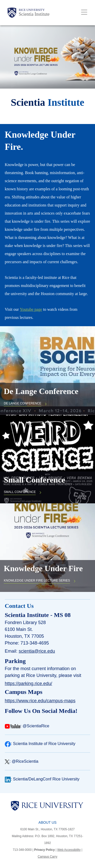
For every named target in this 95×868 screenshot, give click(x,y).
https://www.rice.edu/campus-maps (40, 701)
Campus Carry (48, 857)
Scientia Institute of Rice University (44, 744)
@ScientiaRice (36, 726)
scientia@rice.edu (37, 651)
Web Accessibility (69, 850)
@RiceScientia (25, 761)
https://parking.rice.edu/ (29, 684)
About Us (48, 822)
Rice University (32, 10)
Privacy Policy (44, 850)
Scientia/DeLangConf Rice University (46, 779)
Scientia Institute (34, 14)
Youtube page (31, 309)
